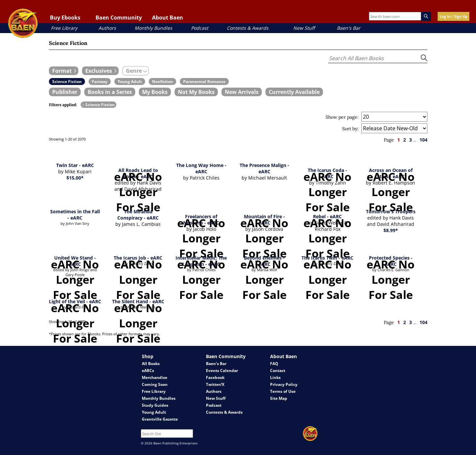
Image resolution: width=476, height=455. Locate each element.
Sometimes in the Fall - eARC (75, 215)
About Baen (168, 18)
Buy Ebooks (65, 18)
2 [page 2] (405, 140)
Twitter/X (215, 384)
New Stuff (304, 28)
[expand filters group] (64, 71)
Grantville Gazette (160, 419)
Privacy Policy (284, 384)
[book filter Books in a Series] (110, 92)
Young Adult (154, 412)
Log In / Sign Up (454, 16)
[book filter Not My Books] (196, 92)
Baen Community (119, 18)
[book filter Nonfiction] (162, 82)
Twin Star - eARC (75, 165)
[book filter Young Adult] (130, 82)
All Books (151, 364)
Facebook (215, 377)
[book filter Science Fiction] (67, 82)
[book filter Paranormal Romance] (204, 82)
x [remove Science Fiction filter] (83, 105)
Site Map (279, 398)
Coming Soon (155, 384)
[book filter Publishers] (65, 92)
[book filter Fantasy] (100, 82)
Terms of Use (283, 391)
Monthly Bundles (153, 28)
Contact (278, 371)
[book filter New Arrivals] (242, 92)
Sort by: (350, 129)
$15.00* (75, 178)
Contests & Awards (248, 28)
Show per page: (342, 117)
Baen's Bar (349, 28)
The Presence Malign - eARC (264, 168)
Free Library (64, 28)
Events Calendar (222, 371)
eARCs (148, 371)
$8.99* (391, 230)
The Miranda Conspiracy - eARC (138, 215)
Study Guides (155, 405)
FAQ (274, 364)
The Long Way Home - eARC (201, 168)
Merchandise (155, 377)
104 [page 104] (423, 140)
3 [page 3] (411, 140)
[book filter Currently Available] (294, 92)
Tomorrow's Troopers (391, 211)
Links (275, 377)
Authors (107, 28)
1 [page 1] (399, 140)
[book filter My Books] (155, 92)
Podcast (200, 28)
